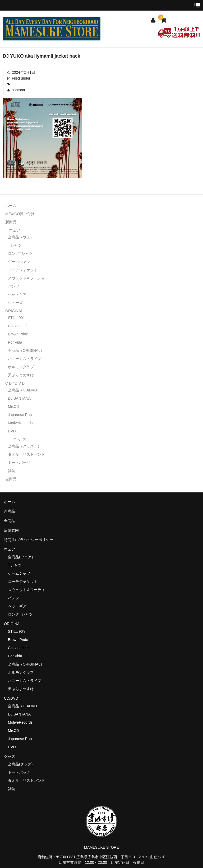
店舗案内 (11, 530)
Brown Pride (18, 334)
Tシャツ (15, 245)
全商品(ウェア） (22, 557)
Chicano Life (18, 326)
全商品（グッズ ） (25, 446)
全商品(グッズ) (20, 764)
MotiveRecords (20, 423)
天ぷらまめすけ (21, 375)
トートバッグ (19, 463)
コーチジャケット (23, 270)
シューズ (15, 303)
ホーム (11, 206)
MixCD (13, 407)
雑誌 (12, 471)
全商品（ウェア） (25, 237)
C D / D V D (15, 383)
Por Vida (15, 342)
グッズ (11, 756)
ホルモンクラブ (21, 367)
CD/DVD (11, 698)
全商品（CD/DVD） (26, 390)
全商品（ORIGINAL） (26, 350)
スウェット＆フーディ (26, 278)
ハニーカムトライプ (25, 359)
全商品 (11, 479)
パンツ (13, 286)
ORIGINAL (14, 311)
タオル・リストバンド (26, 454)
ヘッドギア (17, 294)
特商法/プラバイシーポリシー (29, 540)
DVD (12, 431)
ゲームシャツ (19, 262)
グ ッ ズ (19, 439)
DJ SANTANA (19, 398)
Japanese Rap (20, 415)
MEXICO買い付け (20, 214)
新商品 (11, 222)
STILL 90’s (17, 318)
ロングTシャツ (20, 253)
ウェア (15, 230)
